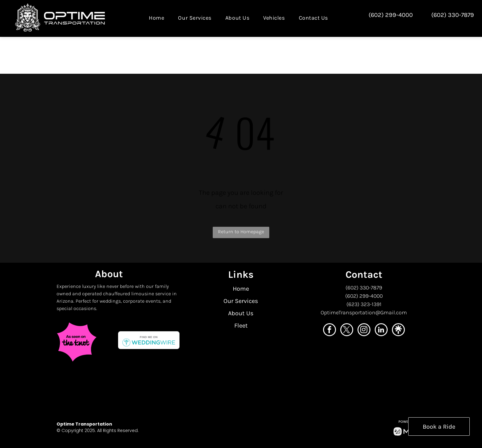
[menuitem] (159, 18)
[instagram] (364, 330)
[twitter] (347, 330)
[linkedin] (381, 330)
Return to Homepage (241, 232)
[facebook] (330, 330)
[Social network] (398, 330)
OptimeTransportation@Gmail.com (364, 312)
